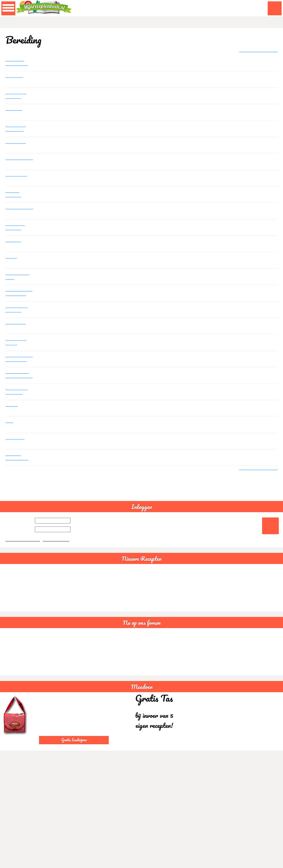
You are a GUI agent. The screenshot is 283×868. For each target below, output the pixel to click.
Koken (11, 257)
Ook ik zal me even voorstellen (18, 276)
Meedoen (142, 693)
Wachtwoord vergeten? (23, 546)
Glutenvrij (15, 109)
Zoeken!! (13, 241)
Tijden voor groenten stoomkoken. (17, 227)
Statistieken (16, 142)
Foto (9, 421)
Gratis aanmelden (58, 546)
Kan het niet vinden (17, 342)
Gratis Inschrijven (74, 746)
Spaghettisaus (14, 578)
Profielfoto (15, 76)
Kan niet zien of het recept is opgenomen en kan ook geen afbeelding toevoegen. (19, 359)
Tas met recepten (14, 194)
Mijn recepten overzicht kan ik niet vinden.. (19, 375)
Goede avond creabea (20, 667)
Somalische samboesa (16, 128)
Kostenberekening (20, 208)
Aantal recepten (14, 161)
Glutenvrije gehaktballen (18, 62)
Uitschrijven (17, 323)
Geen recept (17, 175)
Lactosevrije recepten (17, 95)
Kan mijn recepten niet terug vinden (18, 457)
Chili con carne (14, 594)
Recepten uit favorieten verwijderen (17, 392)
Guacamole (12, 586)
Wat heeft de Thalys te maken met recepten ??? (18, 309)
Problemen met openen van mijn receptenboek (18, 293)
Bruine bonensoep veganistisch (27, 603)
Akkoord (258, 865)
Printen (12, 405)
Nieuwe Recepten (142, 565)
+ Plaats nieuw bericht (257, 51)
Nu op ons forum (142, 629)
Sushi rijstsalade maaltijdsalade (27, 611)
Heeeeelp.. (15, 438)
